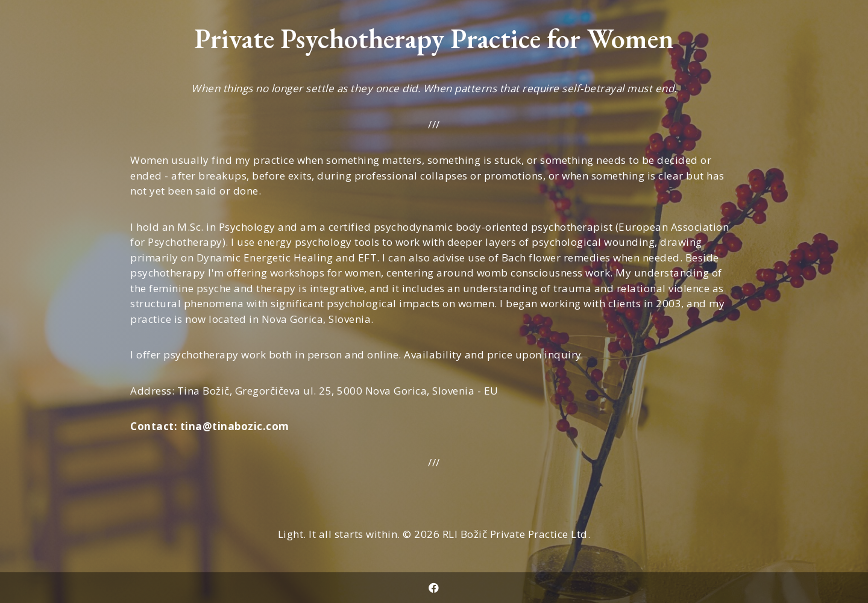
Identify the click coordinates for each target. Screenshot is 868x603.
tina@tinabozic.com (235, 426)
